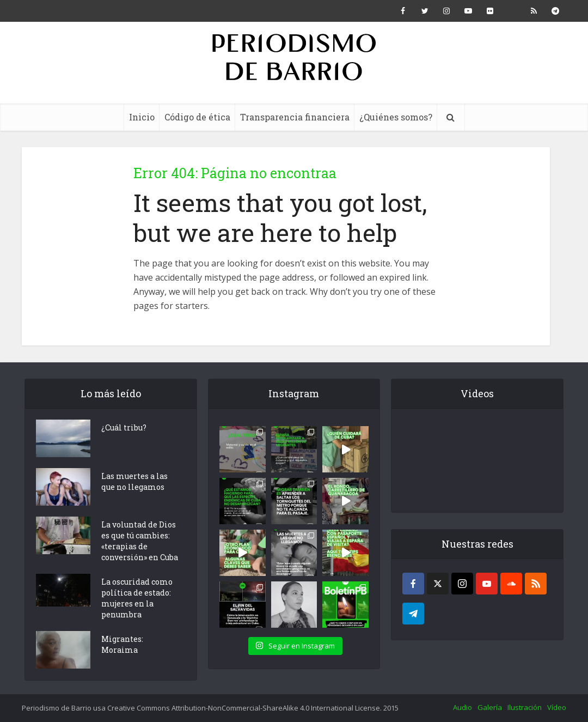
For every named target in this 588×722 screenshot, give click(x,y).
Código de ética (197, 117)
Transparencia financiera (295, 117)
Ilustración (525, 707)
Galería (490, 707)
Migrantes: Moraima (122, 644)
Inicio (142, 117)
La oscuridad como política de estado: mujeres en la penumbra (137, 598)
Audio (463, 707)
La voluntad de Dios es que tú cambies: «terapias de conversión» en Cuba (140, 541)
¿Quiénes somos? (396, 117)
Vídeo (557, 707)
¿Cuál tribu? (124, 427)
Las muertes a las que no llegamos (134, 481)
